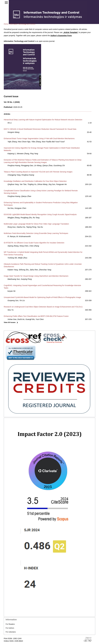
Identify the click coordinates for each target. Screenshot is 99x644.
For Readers (10, 624)
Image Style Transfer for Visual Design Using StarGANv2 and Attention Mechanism (36, 276)
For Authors (10, 628)
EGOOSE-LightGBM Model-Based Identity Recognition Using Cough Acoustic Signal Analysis (40, 214)
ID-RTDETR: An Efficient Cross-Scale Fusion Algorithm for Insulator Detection (34, 243)
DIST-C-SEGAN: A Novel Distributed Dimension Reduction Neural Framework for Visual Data (40, 129)
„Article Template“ (71, 32)
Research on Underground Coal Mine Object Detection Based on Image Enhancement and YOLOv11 (43, 307)
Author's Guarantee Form (61, 36)
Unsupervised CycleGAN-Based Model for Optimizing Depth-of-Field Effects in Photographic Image (42, 297)
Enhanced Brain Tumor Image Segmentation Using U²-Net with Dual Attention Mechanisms (39, 138)
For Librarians (11, 632)
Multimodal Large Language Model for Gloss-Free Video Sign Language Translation (36, 224)
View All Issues (10, 322)
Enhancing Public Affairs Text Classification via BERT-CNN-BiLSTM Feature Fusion (36, 316)
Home (6, 24)
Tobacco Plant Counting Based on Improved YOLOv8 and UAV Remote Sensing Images (38, 172)
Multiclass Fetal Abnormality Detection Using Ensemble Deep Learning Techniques (36, 233)
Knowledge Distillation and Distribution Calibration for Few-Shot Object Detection (35, 181)
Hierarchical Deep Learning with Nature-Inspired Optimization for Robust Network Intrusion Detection (43, 120)
